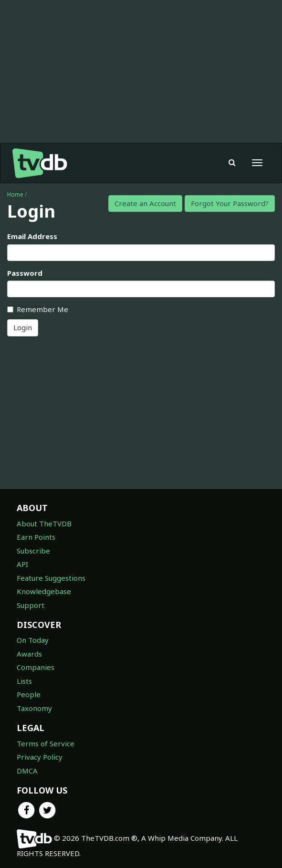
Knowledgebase (44, 591)
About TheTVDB (44, 523)
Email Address (32, 236)
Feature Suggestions (51, 578)
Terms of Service (46, 743)
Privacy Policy (40, 757)
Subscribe (33, 551)
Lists (24, 681)
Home (15, 194)
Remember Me (38, 309)
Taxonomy (34, 708)
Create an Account (145, 203)
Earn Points (36, 537)
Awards (29, 654)
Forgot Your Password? (230, 203)
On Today (33, 640)
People (29, 694)
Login (23, 327)
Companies (36, 667)
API (22, 564)
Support (31, 605)
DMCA (27, 771)
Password (25, 273)
